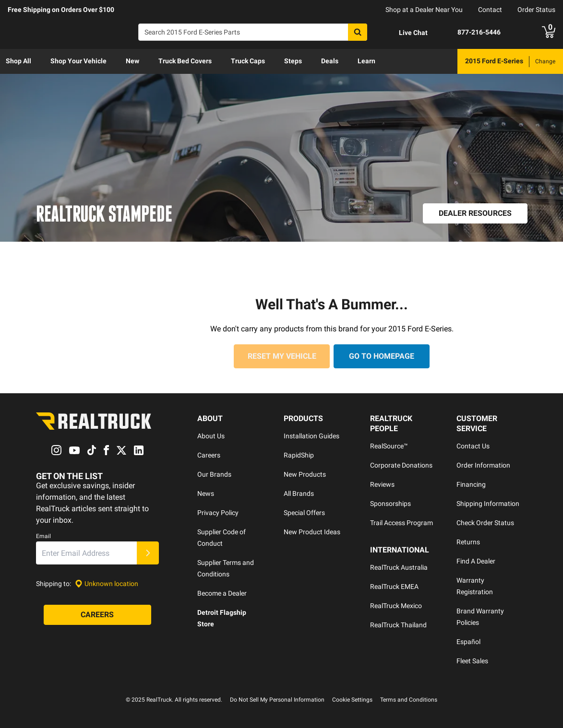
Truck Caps (248, 61)
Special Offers (304, 513)
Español (468, 642)
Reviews (382, 484)
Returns (468, 542)
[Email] (86, 553)
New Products (305, 474)
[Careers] (97, 615)
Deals (330, 61)
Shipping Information (488, 504)
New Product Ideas (312, 532)
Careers (209, 455)
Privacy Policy (218, 513)
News (206, 493)
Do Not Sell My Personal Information (277, 700)
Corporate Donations (401, 465)
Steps (293, 61)
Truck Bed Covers (185, 61)
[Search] (253, 32)
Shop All (18, 61)
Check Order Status (485, 523)
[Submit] (148, 553)
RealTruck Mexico (396, 606)
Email (43, 537)
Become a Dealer (222, 593)
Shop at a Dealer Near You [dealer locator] (424, 10)
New (132, 61)
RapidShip (299, 455)
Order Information (483, 465)
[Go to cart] (549, 32)
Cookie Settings (352, 700)
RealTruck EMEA (394, 587)
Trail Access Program (401, 523)
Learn (366, 61)
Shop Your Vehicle (78, 61)
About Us (211, 436)
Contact (490, 10)
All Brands (299, 493)
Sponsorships (390, 504)
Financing (471, 484)
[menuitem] (18, 61)
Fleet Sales (472, 661)
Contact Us (473, 446)
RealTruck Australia (399, 567)
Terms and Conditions (409, 700)
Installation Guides (311, 436)
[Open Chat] (405, 33)
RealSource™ (389, 446)
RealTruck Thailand (398, 625)
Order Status (536, 10)
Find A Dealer (476, 561)
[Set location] (107, 584)
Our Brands (214, 474)
